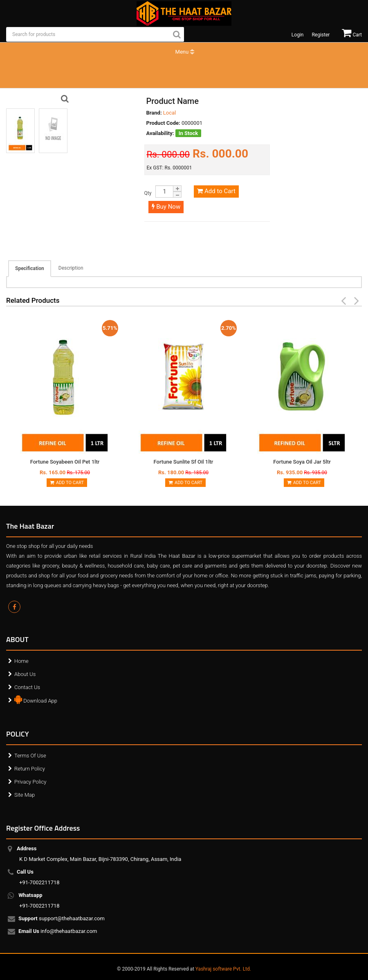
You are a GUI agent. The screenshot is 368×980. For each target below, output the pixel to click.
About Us (25, 674)
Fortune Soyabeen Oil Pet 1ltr (65, 462)
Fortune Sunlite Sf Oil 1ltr (184, 462)
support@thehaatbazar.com (62, 919)
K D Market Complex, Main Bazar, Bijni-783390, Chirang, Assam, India (100, 854)
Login (298, 35)
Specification (30, 268)
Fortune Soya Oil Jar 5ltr (302, 462)
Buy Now (166, 207)
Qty (148, 193)
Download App (36, 699)
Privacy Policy (30, 782)
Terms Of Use (30, 756)
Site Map (25, 795)
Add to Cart (216, 191)
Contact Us (27, 687)
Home (21, 661)
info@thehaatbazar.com (58, 932)
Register (321, 35)
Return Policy (30, 769)
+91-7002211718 (39, 877)
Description (71, 268)
